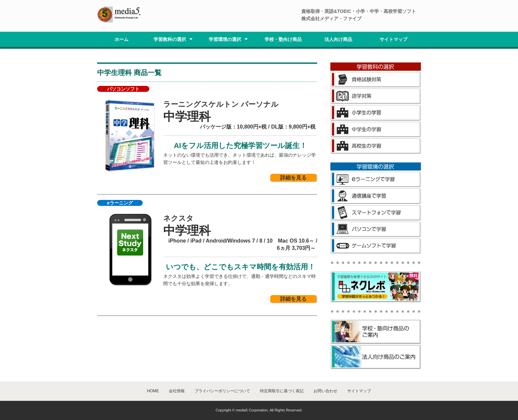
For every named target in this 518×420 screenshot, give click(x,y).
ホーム (122, 39)
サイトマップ (393, 39)
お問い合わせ (325, 391)
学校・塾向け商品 (283, 39)
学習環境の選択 (225, 39)
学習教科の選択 (170, 39)
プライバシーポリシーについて (222, 391)
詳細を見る (293, 178)
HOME (153, 391)
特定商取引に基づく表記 (282, 391)
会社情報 (177, 391)
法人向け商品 (338, 39)
